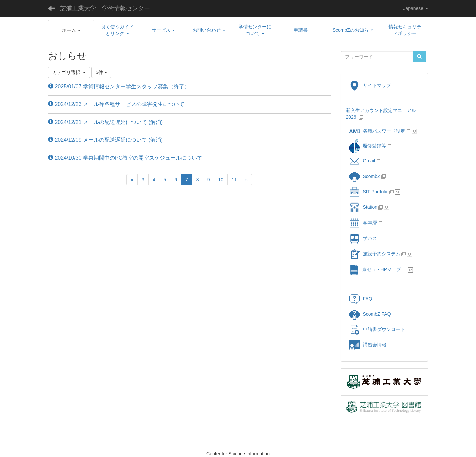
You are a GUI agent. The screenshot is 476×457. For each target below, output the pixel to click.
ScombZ (372, 176)
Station (363, 207)
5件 (101, 72)
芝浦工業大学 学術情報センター (105, 8)
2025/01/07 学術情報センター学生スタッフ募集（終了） (119, 87)
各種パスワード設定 (377, 131)
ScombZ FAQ (370, 314)
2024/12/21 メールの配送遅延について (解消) (105, 122)
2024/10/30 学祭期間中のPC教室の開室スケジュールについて (125, 158)
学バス (363, 238)
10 (221, 180)
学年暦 (363, 223)
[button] (71, 30)
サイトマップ (370, 85)
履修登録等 (367, 146)
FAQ (360, 299)
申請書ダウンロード (377, 329)
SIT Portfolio (369, 192)
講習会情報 (367, 345)
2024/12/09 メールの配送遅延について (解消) (105, 140)
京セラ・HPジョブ (375, 269)
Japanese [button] (415, 8)
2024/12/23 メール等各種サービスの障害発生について (116, 104)
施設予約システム (374, 254)
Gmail (362, 161)
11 (234, 180)
